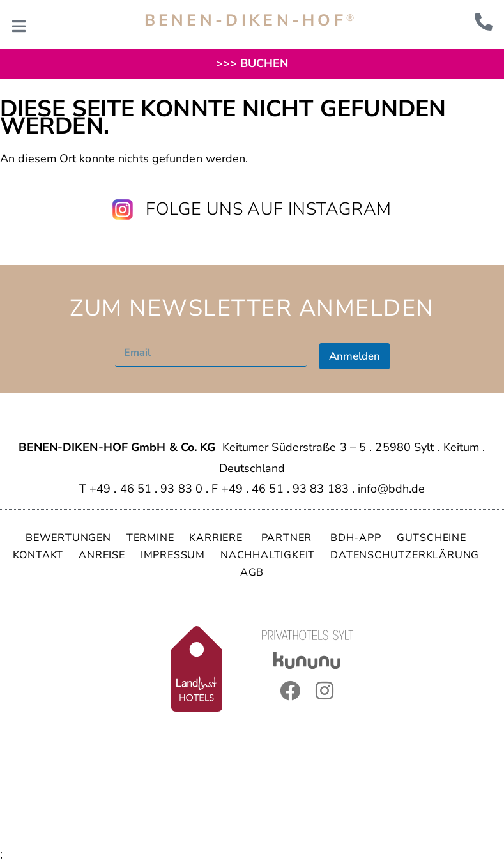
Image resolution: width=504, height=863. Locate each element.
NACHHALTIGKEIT (268, 555)
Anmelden (355, 356)
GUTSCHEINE (431, 538)
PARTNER (288, 538)
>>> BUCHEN (252, 63)
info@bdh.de (391, 489)
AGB (252, 572)
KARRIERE (217, 538)
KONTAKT (38, 555)
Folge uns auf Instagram (268, 209)
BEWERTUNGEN (68, 538)
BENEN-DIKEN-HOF (251, 20)
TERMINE (150, 538)
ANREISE (102, 555)
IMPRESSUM (173, 555)
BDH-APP (356, 538)
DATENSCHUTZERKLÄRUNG (405, 555)
